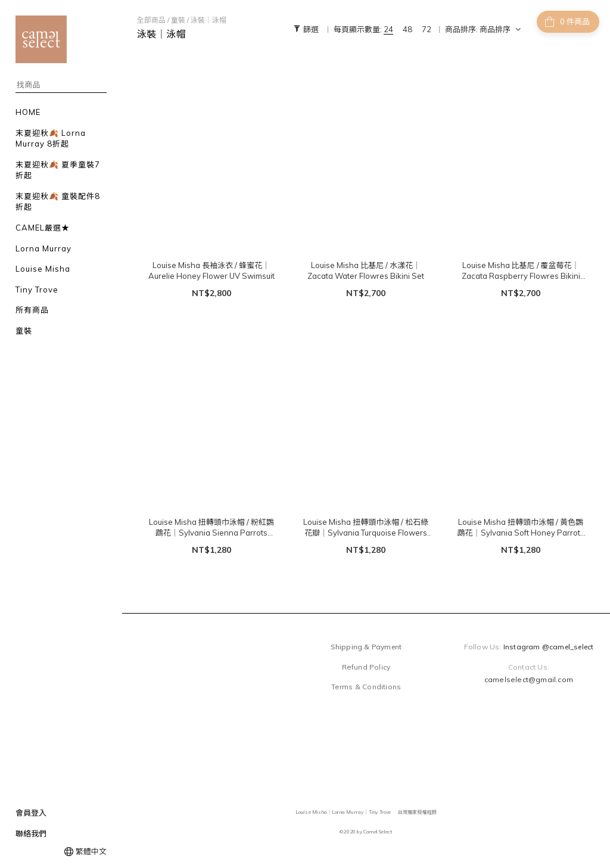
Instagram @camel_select (549, 647)
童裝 (178, 20)
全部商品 (151, 20)
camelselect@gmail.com (529, 679)
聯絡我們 (31, 833)
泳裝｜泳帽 (208, 20)
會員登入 (31, 813)
